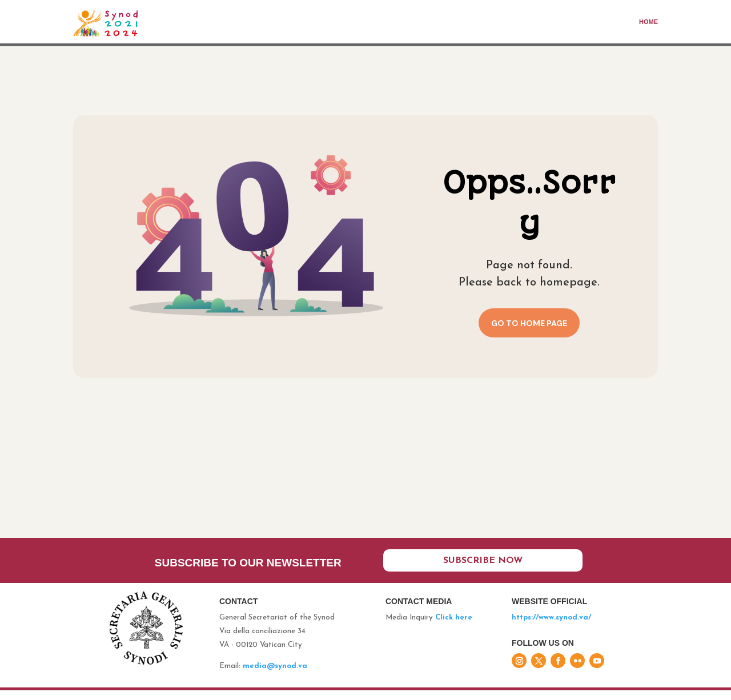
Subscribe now (483, 568)
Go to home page (529, 323)
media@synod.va (275, 676)
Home (648, 22)
